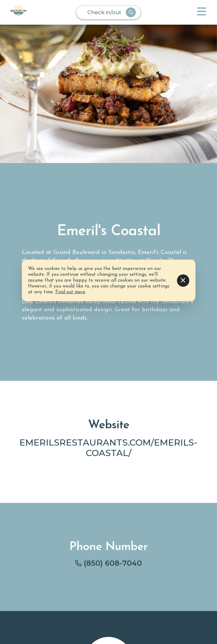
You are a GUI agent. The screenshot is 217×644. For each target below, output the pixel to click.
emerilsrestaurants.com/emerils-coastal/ (108, 448)
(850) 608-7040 (113, 563)
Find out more (70, 292)
